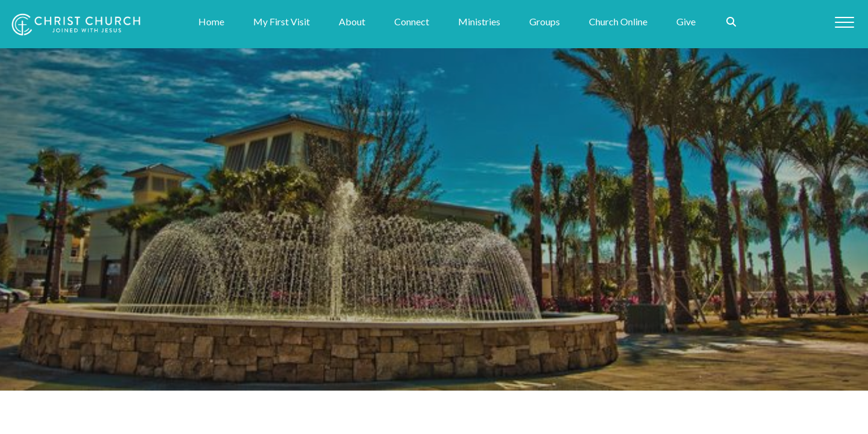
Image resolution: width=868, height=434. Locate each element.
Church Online (618, 22)
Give (686, 22)
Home (211, 22)
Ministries (479, 22)
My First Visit (281, 22)
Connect (412, 22)
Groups (545, 22)
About (352, 22)
